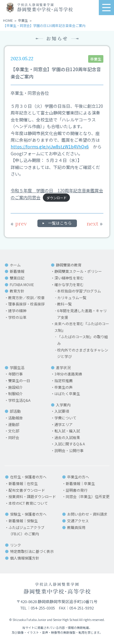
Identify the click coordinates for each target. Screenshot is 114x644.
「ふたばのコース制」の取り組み (83, 340)
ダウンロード (57, 198)
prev (19, 224)
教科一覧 (64, 304)
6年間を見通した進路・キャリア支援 (82, 314)
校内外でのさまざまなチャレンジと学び (83, 353)
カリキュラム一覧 (72, 297)
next (95, 224)
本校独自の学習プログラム (79, 291)
